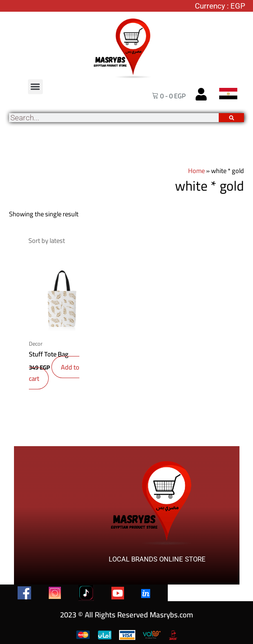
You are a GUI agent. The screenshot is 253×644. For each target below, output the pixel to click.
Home (196, 171)
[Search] (231, 118)
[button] (35, 87)
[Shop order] (133, 238)
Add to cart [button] (54, 368)
